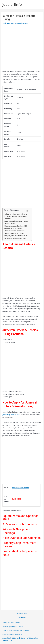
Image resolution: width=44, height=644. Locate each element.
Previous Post (22, 614)
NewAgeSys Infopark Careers (13, 627)
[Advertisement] (22, 48)
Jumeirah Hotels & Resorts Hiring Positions (16, 218)
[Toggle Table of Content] (27, 211)
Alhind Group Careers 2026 (12, 634)
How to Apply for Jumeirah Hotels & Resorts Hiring (17, 222)
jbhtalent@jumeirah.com (11, 415)
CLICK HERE (16, 499)
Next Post (22, 618)
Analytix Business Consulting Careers (16, 630)
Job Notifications (10, 23)
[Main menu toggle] (39, 5)
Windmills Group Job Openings (15, 231)
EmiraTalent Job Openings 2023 (16, 238)
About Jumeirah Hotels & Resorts (16, 214)
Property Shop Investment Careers (16, 236)
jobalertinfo (12, 5)
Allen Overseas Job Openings (15, 233)
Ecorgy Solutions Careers (11, 623)
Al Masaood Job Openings (14, 228)
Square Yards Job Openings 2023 (16, 226)
